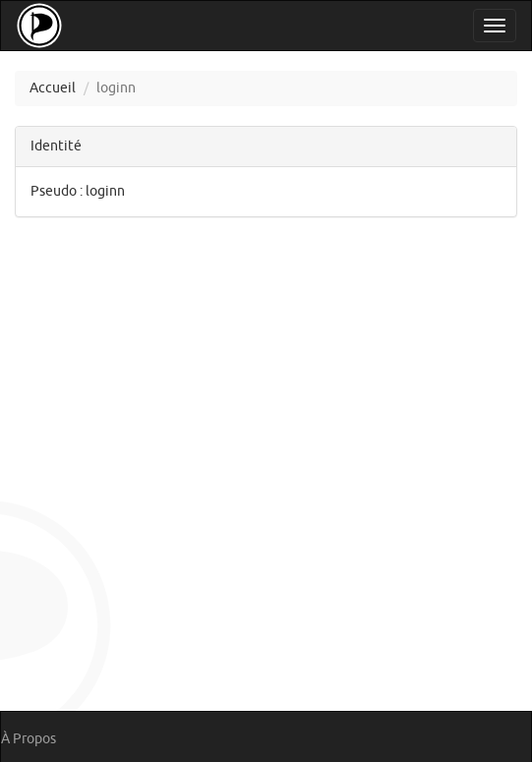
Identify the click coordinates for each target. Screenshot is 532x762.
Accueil (53, 88)
